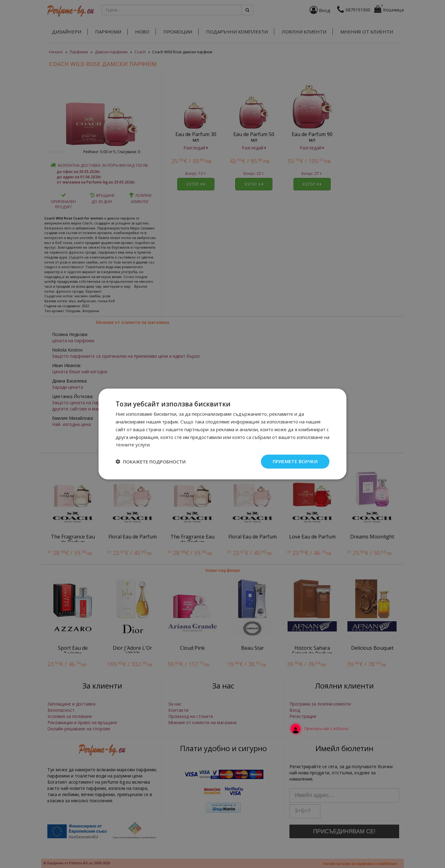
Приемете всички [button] (295, 461)
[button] (151, 462)
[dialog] (222, 434)
